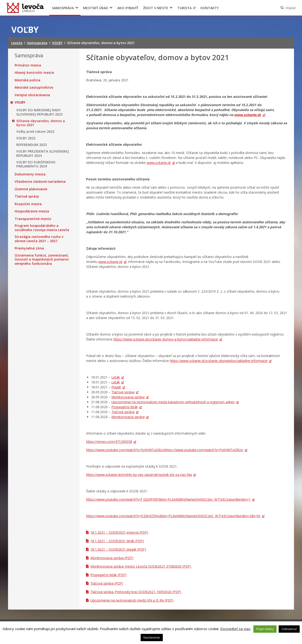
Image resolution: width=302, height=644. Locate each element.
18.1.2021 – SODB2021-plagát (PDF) (118, 549)
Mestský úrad (96, 8)
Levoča (25, 8)
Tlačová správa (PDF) (107, 583)
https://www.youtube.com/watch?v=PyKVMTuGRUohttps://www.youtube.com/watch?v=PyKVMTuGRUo (165, 450)
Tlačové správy (27, 196)
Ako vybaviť (128, 8)
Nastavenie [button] (152, 637)
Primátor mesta (28, 65)
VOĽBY (20, 102)
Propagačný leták (125, 407)
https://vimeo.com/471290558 (109, 442)
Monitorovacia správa (128, 397)
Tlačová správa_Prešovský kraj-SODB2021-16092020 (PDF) (136, 592)
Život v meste (156, 8)
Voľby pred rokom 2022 (35, 132)
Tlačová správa (123, 392)
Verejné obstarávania (32, 95)
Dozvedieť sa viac (235, 629)
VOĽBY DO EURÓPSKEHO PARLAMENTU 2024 (36, 164)
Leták (116, 377)
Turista (185, 8)
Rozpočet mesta (28, 204)
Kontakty (210, 8)
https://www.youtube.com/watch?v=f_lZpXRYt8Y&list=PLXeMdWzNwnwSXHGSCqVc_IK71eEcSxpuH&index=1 (168, 499)
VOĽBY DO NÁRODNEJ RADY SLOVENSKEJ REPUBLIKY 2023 (39, 112)
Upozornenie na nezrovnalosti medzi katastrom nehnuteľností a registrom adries (173, 402)
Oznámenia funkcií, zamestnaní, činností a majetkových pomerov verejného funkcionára (42, 260)
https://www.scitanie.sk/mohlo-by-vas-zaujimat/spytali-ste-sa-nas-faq (139, 475)
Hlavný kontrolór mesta (34, 73)
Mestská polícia (27, 80)
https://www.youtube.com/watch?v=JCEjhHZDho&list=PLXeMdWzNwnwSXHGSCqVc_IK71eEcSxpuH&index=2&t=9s (173, 516)
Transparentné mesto (33, 219)
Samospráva (63, 8)
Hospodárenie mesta (32, 211)
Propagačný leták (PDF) (108, 575)
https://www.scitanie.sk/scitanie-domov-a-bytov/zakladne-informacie (166, 339)
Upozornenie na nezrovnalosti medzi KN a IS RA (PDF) (132, 600)
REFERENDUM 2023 (31, 145)
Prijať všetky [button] (265, 629)
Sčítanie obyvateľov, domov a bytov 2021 (41, 123)
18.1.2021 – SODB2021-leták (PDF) (117, 541)
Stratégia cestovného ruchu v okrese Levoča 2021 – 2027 (39, 239)
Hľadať (291, 8)
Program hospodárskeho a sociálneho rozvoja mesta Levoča (42, 228)
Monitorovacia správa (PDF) (112, 558)
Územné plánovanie (31, 189)
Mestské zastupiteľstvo (34, 87)
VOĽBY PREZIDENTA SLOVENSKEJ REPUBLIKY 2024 (43, 153)
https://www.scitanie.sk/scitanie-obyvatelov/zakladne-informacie (219, 361)
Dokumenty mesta (30, 174)
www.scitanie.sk (248, 115)
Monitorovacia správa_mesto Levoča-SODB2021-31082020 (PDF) (141, 566)
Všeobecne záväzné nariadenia (40, 182)
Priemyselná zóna (29, 248)
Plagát (116, 387)
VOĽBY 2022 (26, 138)
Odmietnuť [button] (289, 629)
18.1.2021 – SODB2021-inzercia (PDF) (119, 532)
